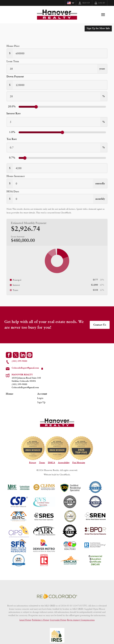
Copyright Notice (58, 620)
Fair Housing (79, 463)
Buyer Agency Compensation (81, 620)
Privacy (33, 463)
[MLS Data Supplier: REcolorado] (57, 596)
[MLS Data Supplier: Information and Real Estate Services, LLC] (57, 635)
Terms (42, 463)
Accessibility (64, 463)
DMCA (52, 463)
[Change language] (71, 3)
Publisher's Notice (40, 620)
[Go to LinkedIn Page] (23, 355)
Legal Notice (25, 620)
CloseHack (65, 475)
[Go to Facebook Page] (9, 355)
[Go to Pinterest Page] (30, 355)
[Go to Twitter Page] (16, 355)
